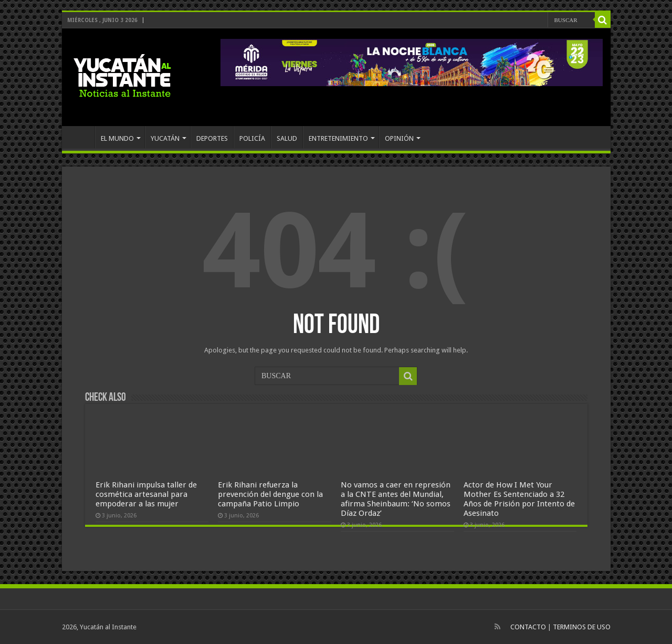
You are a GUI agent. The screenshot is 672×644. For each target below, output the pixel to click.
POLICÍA (252, 138)
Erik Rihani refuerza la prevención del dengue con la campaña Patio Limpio (270, 494)
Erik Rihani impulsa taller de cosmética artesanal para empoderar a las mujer (146, 494)
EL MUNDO (117, 138)
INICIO (81, 137)
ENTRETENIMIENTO (338, 138)
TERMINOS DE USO (582, 627)
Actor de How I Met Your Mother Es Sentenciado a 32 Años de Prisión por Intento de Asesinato (519, 499)
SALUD (287, 138)
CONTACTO (528, 627)
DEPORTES (212, 138)
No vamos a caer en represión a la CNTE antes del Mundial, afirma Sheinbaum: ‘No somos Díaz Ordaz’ (396, 499)
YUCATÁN (165, 138)
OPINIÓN (399, 138)
